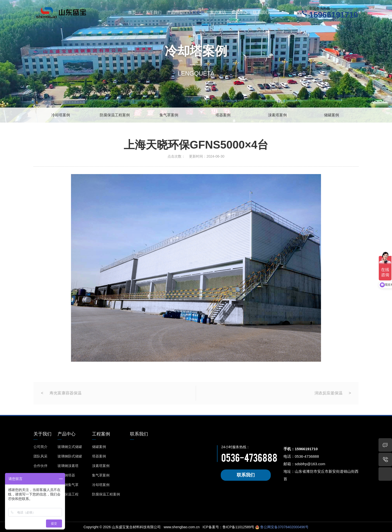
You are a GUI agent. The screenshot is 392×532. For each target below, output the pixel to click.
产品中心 (175, 12)
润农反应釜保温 (328, 400)
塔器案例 (223, 115)
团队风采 (40, 456)
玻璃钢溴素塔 (68, 466)
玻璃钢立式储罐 (70, 447)
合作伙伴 (40, 466)
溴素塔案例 (277, 115)
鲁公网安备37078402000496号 (284, 527)
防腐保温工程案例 (115, 115)
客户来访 (218, 12)
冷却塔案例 (61, 115)
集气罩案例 (169, 115)
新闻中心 (239, 12)
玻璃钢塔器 (66, 475)
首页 (132, 12)
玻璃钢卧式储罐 (70, 456)
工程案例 (196, 12)
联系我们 (261, 12)
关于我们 (153, 12)
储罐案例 (331, 115)
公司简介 (40, 447)
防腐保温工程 (68, 494)
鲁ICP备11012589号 (238, 527)
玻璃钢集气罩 (68, 485)
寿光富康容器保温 (65, 400)
